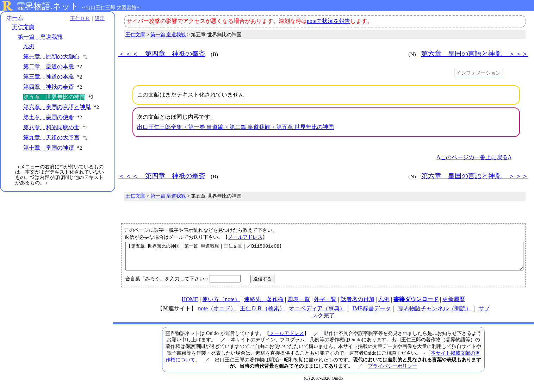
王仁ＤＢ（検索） (262, 314)
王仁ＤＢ (77, 18)
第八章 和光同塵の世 (51, 127)
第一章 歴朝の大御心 (51, 57)
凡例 (29, 46)
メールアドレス (245, 237)
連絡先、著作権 (264, 304)
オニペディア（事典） (317, 314)
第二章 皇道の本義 (49, 67)
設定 (97, 18)
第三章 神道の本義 (49, 77)
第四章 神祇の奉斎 (49, 87)
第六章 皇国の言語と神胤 (57, 107)
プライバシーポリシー (392, 371)
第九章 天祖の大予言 (51, 138)
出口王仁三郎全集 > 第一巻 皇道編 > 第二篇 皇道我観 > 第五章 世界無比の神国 (235, 127)
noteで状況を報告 (329, 21)
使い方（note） (221, 304)
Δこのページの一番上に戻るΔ (474, 157)
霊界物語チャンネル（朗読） (435, 314)
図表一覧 (299, 304)
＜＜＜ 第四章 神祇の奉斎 (162, 54)
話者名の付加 (358, 304)
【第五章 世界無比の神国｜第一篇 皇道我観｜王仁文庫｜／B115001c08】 (324, 259)
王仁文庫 (23, 27)
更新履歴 (454, 304)
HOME (190, 304)
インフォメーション (478, 73)
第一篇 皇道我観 (40, 37)
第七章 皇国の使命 (49, 117)
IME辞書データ (371, 314)
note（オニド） (217, 314)
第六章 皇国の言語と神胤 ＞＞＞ (475, 54)
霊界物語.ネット (48, 6)
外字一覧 (325, 304)
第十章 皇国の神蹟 (49, 148)
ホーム (15, 17)
